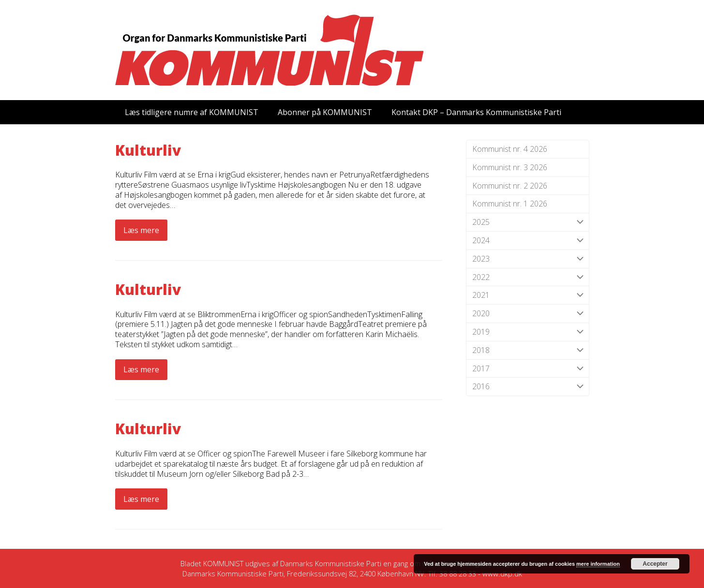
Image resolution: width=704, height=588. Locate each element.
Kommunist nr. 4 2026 (510, 149)
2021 (528, 295)
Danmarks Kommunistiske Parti (331, 563)
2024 (528, 241)
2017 (528, 369)
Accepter (655, 564)
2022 (528, 277)
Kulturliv (148, 150)
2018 (528, 350)
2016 (528, 387)
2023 (528, 259)
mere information (598, 564)
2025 (528, 222)
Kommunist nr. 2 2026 (510, 186)
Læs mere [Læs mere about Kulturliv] (141, 230)
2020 (528, 314)
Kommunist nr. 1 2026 (510, 204)
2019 (528, 332)
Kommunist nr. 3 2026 (510, 167)
